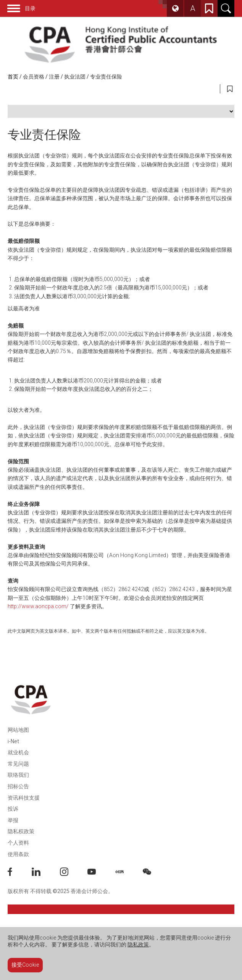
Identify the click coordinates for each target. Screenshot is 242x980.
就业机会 (18, 752)
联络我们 (18, 775)
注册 (54, 77)
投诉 (13, 809)
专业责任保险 (106, 77)
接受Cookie (25, 965)
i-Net (13, 741)
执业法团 (75, 77)
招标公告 (18, 786)
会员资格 (34, 77)
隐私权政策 (21, 831)
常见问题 (18, 764)
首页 (13, 77)
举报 (13, 820)
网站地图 (18, 730)
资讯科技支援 (24, 798)
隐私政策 (138, 945)
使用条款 (18, 854)
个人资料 (18, 843)
